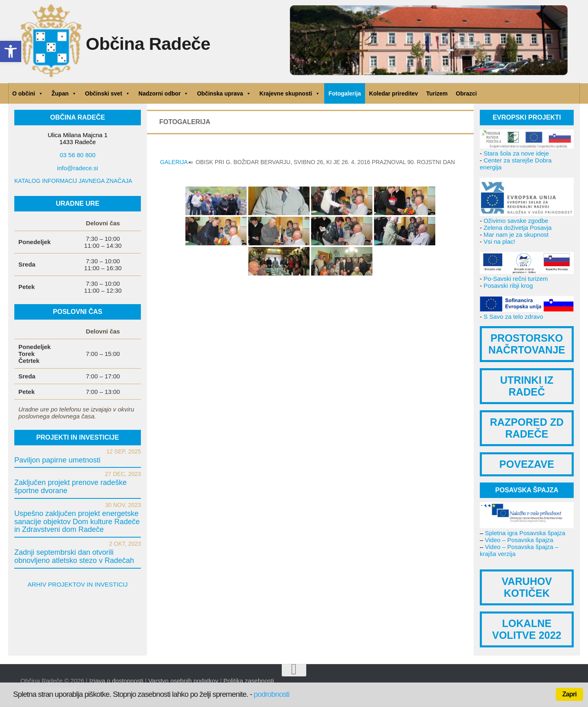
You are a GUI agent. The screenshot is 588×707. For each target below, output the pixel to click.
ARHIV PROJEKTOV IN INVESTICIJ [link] (78, 584)
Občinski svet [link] (108, 93)
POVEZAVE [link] (527, 464)
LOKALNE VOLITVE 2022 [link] (527, 629)
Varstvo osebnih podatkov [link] (183, 681)
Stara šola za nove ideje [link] (516, 153)
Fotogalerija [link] (344, 93)
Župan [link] (64, 93)
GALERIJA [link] (174, 162)
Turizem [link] (437, 93)
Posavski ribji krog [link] (508, 286)
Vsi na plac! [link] (499, 241)
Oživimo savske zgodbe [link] (516, 221)
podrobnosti (271, 694)
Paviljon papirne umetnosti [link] (57, 460)
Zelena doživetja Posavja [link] (518, 228)
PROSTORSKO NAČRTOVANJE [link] (527, 344)
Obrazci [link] (466, 93)
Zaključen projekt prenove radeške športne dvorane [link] (70, 487)
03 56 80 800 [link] (78, 155)
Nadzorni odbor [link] (164, 93)
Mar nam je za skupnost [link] (516, 235)
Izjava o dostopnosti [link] (116, 681)
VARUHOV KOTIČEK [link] (527, 587)
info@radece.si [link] (78, 168)
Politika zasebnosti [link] (249, 681)
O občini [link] (28, 93)
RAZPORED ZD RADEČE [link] (527, 428)
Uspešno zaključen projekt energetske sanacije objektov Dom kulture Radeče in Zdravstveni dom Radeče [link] (77, 522)
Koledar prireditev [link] (394, 93)
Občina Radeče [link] (151, 44)
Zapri (569, 694)
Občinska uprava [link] (224, 93)
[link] (11, 51)
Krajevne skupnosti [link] (290, 93)
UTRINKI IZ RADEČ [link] (527, 386)
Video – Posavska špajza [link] (519, 540)
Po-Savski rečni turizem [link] (516, 279)
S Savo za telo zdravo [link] (513, 317)
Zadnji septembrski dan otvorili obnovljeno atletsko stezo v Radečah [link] (74, 556)
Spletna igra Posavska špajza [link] (525, 533)
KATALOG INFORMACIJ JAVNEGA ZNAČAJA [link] (73, 181)
